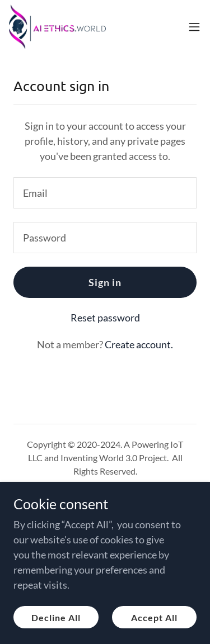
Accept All (154, 617)
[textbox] (105, 193)
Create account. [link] (139, 344)
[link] (57, 27)
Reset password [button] (105, 318)
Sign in (105, 282)
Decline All (56, 617)
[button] (194, 27)
